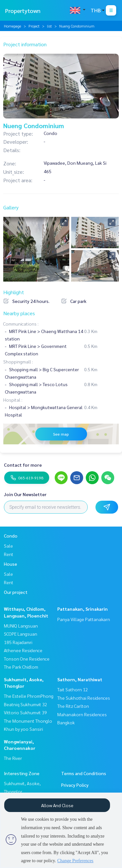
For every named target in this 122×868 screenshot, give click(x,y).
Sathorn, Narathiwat (80, 679)
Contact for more (23, 465)
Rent (9, 554)
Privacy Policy (75, 785)
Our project (16, 592)
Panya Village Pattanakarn (84, 619)
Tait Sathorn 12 (73, 689)
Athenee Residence (23, 650)
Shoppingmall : (18, 362)
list (49, 26)
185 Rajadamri (18, 642)
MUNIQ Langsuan (21, 626)
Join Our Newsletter (25, 494)
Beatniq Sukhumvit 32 (26, 704)
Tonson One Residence (27, 659)
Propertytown (23, 11)
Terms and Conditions (84, 773)
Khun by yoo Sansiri (23, 729)
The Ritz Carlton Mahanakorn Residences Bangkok (82, 714)
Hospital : (13, 400)
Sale (8, 546)
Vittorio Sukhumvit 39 (25, 712)
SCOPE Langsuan (21, 634)
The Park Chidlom (21, 667)
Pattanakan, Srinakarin (83, 609)
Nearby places (19, 313)
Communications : (21, 324)
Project (34, 26)
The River (13, 758)
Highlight (14, 292)
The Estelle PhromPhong (29, 696)
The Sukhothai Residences (84, 698)
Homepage (12, 26)
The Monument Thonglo (28, 721)
